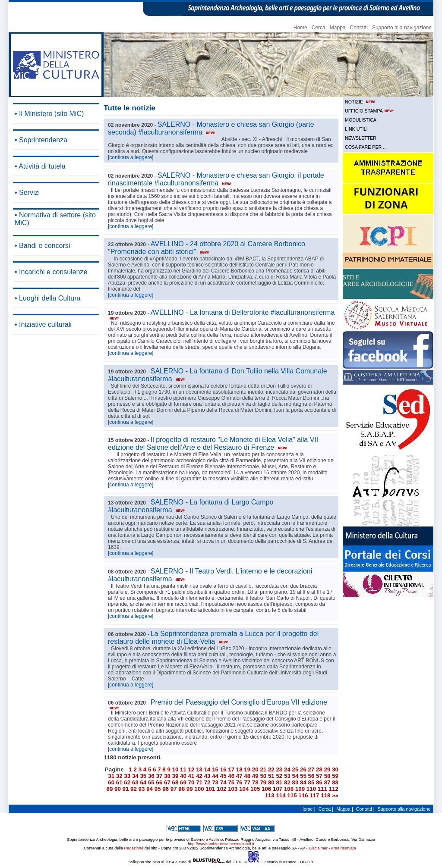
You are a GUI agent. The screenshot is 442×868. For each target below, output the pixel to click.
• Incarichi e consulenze (51, 272)
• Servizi (27, 193)
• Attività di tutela (40, 166)
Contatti (359, 28)
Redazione (134, 848)
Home (300, 28)
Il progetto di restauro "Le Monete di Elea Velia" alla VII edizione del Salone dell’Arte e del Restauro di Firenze (213, 443)
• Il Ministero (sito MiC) (49, 114)
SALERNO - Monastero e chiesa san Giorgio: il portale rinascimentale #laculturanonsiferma (216, 179)
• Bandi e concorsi (42, 246)
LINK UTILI (356, 129)
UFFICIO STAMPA (370, 111)
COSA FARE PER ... (366, 147)
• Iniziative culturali (43, 324)
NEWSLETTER (361, 138)
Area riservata (344, 848)
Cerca (319, 28)
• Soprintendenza (41, 140)
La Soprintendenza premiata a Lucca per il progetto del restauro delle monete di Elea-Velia (213, 638)
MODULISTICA (361, 120)
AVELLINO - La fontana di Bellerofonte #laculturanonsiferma (221, 314)
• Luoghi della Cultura (47, 298)
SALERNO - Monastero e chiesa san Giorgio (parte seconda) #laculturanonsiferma (211, 128)
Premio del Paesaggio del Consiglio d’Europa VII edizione (218, 704)
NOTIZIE (361, 102)
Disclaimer (318, 848)
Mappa (338, 28)
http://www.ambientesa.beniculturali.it (221, 844)
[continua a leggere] (131, 157)
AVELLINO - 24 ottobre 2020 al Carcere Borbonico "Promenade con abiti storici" (207, 248)
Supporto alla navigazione (402, 28)
